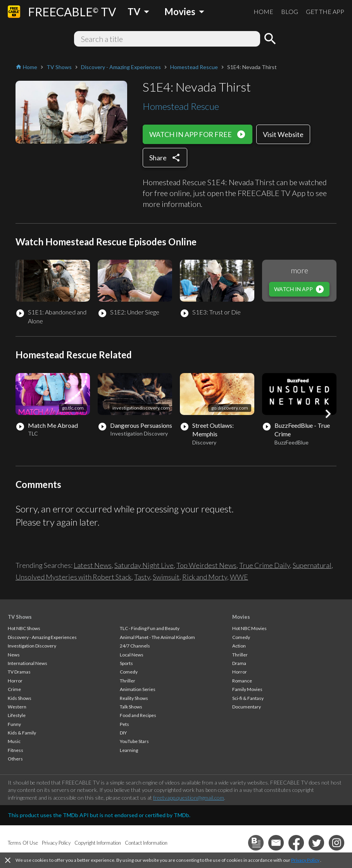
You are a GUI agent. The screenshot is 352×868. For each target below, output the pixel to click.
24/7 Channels (135, 646)
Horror (15, 681)
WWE (239, 577)
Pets (124, 724)
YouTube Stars (134, 741)
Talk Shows (131, 707)
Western (17, 707)
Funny (14, 724)
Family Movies (247, 689)
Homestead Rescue (181, 106)
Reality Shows (134, 698)
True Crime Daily (265, 565)
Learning (129, 750)
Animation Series (138, 689)
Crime (14, 689)
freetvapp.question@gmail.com (189, 798)
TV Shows (20, 617)
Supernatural (312, 565)
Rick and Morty (205, 577)
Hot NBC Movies (249, 628)
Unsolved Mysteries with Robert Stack (73, 577)
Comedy (129, 672)
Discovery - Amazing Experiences (42, 637)
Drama (239, 663)
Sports (126, 663)
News (14, 655)
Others (15, 759)
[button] (328, 414)
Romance (242, 681)
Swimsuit (166, 577)
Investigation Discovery (32, 646)
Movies (241, 617)
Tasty (142, 577)
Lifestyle (17, 715)
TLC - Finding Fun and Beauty (150, 628)
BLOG (290, 11)
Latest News (93, 565)
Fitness (16, 750)
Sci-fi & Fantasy (248, 698)
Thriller (128, 681)
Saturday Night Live (144, 565)
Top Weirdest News (206, 565)
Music (14, 741)
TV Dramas (19, 672)
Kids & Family (22, 733)
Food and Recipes (138, 715)
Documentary (247, 707)
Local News (132, 655)
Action (239, 646)
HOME (263, 11)
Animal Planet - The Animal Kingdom (157, 637)
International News (28, 663)
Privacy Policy (305, 860)
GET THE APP (325, 11)
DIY (123, 733)
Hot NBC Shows (24, 628)
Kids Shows (20, 698)
